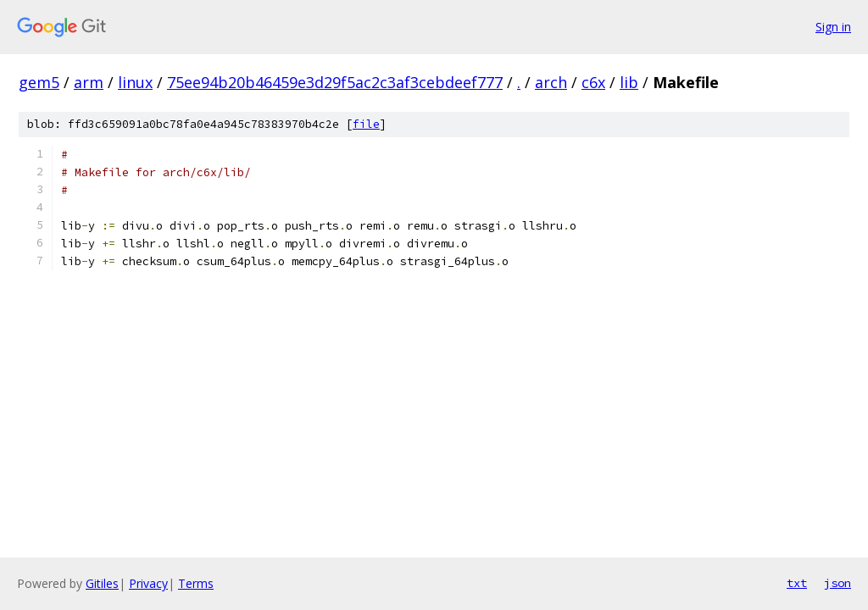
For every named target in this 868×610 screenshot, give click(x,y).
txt (797, 583)
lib (629, 82)
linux (135, 82)
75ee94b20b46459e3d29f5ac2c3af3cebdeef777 (335, 82)
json (837, 583)
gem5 (39, 82)
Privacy (148, 583)
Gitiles (102, 583)
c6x (593, 82)
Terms (196, 583)
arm (89, 82)
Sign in (833, 27)
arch (551, 82)
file (366, 124)
